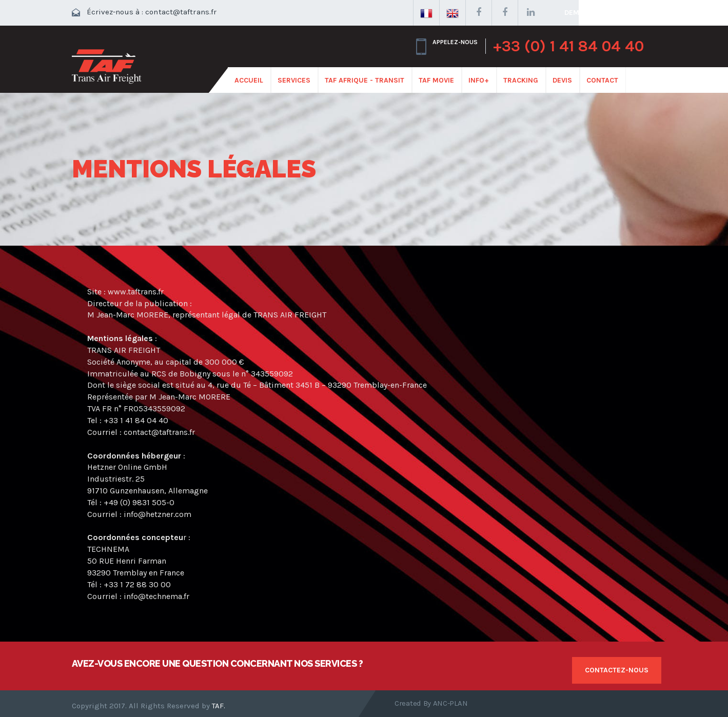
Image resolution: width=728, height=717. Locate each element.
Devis (562, 80)
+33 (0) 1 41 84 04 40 (568, 46)
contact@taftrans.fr (181, 12)
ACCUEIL (249, 80)
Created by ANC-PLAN (431, 703)
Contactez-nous (617, 670)
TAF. (219, 706)
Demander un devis (600, 13)
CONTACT (602, 80)
